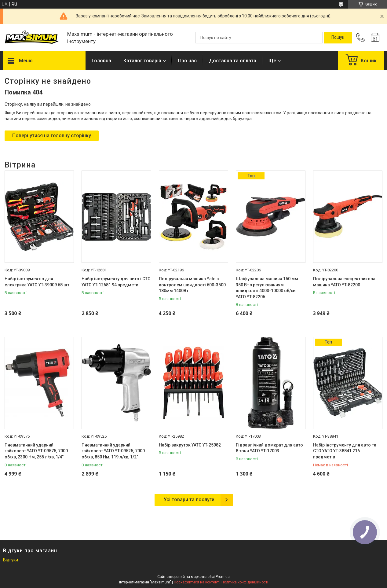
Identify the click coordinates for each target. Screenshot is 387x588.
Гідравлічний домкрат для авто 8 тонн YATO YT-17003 (269, 448)
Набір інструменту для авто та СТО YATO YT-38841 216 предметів (345, 451)
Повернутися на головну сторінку (52, 136)
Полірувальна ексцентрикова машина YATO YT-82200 (344, 282)
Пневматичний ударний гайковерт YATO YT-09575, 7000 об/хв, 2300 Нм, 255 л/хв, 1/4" (36, 451)
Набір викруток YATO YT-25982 (190, 445)
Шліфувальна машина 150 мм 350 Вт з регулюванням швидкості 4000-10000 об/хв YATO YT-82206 (267, 288)
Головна (101, 61)
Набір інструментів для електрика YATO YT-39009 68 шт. (38, 282)
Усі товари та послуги (189, 500)
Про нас (187, 61)
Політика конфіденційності (245, 582)
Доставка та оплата (233, 61)
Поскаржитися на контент (196, 582)
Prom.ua (223, 577)
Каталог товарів (142, 61)
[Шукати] (338, 38)
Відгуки (11, 560)
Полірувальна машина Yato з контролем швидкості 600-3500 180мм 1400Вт (192, 285)
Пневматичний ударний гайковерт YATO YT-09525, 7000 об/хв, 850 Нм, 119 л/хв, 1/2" (113, 451)
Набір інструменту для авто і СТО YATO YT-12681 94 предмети (116, 282)
